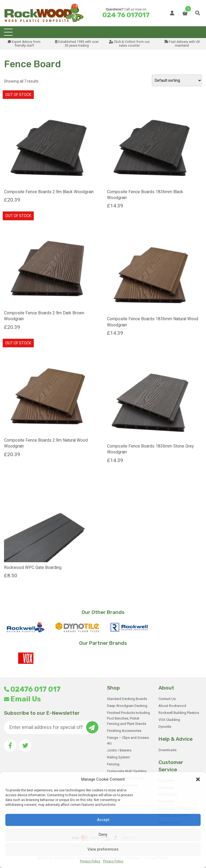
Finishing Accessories (124, 731)
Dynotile (165, 727)
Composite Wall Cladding (127, 771)
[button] (198, 779)
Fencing (113, 764)
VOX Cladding (169, 720)
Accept (103, 820)
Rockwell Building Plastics (179, 713)
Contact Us (167, 699)
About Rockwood (172, 706)
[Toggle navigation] (8, 32)
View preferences (103, 849)
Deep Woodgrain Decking (127, 706)
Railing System (118, 757)
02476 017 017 (32, 689)
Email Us (22, 699)
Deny (103, 835)
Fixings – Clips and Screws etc (128, 740)
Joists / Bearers (119, 750)
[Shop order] (177, 80)
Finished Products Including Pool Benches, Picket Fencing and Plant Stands (128, 718)
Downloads (168, 750)
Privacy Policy (90, 861)
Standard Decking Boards (127, 699)
